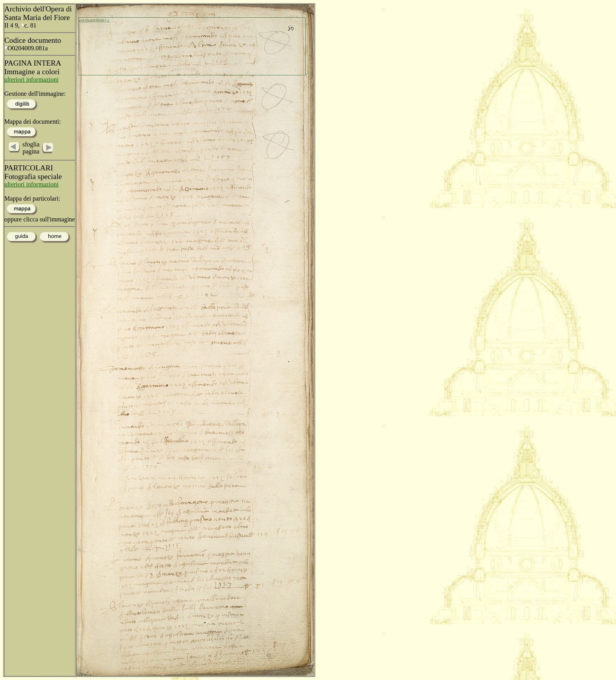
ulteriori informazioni (31, 80)
